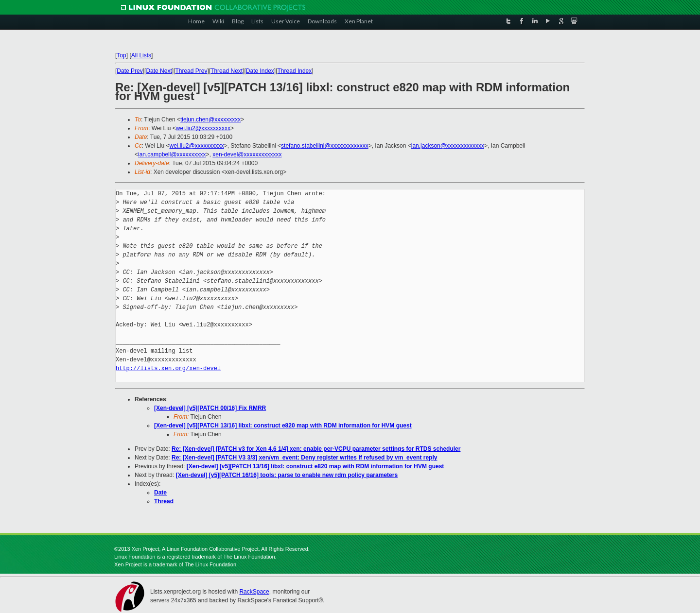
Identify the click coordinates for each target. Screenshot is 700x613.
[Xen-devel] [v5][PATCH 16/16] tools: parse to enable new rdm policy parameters (287, 475)
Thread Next (227, 71)
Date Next (159, 71)
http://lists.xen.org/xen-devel (168, 368)
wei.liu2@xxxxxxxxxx (203, 128)
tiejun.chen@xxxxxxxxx (210, 119)
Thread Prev (191, 71)
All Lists (141, 55)
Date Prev (130, 71)
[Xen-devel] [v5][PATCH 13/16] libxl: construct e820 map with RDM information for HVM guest (283, 426)
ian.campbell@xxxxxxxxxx (172, 154)
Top (121, 55)
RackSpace (254, 592)
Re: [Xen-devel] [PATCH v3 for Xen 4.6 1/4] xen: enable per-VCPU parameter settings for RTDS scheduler (316, 449)
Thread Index (295, 71)
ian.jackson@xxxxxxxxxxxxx (448, 146)
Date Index (260, 71)
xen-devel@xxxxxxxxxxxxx (247, 154)
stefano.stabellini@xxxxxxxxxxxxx (325, 146)
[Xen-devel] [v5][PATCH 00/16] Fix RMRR (210, 408)
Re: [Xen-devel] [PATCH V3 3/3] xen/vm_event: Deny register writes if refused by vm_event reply (304, 458)
